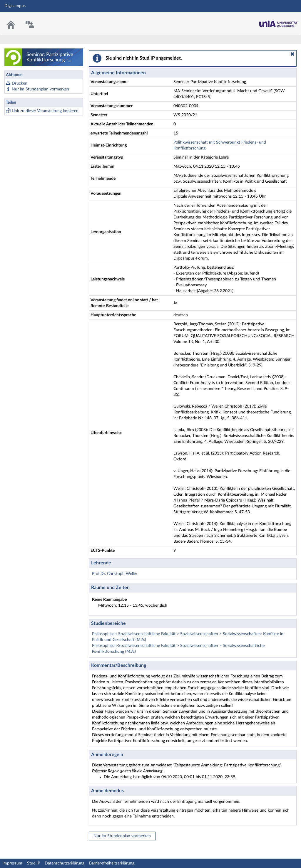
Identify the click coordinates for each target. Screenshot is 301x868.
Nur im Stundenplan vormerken (40, 89)
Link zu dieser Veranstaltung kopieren (45, 111)
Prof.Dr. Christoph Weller (115, 574)
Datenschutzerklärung (65, 863)
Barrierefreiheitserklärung (112, 863)
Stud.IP (34, 863)
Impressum (12, 863)
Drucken (20, 83)
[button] (292, 54)
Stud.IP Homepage (278, 22)
